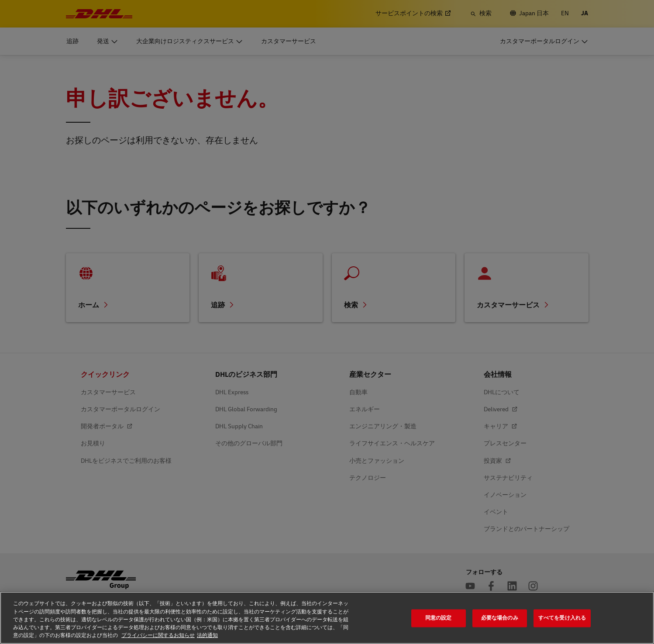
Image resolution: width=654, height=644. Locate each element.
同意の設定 (439, 618)
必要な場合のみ (500, 618)
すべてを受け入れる (562, 618)
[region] (327, 618)
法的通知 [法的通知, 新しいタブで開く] (207, 635)
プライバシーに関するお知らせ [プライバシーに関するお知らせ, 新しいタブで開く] (158, 635)
